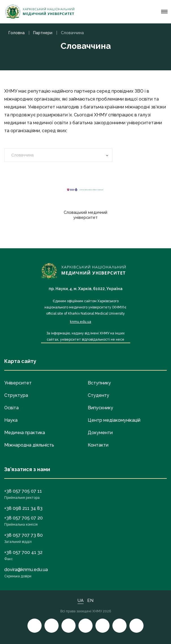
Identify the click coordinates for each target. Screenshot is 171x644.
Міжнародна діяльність (29, 445)
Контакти (98, 445)
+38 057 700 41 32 (23, 552)
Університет (18, 383)
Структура (16, 395)
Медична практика (25, 433)
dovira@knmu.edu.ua (26, 570)
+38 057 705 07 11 (23, 491)
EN (90, 601)
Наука (11, 420)
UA (81, 601)
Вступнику (99, 383)
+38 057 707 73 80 (23, 535)
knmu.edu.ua (81, 322)
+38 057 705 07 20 (23, 518)
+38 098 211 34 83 (23, 508)
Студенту (99, 395)
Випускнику (101, 408)
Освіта (11, 408)
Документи (100, 433)
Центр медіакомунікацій (114, 420)
